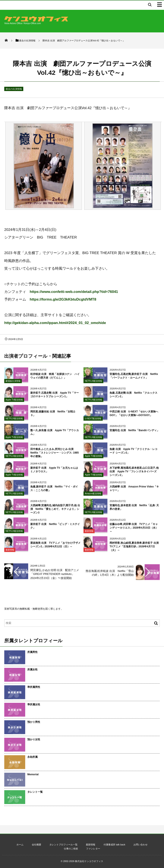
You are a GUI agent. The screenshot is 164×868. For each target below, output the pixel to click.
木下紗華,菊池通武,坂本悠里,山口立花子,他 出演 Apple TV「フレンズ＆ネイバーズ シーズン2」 (134, 474)
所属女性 (32, 670)
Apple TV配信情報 (14, 402)
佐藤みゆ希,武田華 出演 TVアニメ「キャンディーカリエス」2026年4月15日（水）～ (134, 530)
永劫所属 (32, 757)
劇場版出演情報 (13, 383)
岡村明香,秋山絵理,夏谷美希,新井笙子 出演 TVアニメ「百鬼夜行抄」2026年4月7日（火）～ (135, 549)
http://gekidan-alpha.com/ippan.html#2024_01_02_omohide (55, 323)
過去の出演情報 (14, 89)
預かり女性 (34, 739)
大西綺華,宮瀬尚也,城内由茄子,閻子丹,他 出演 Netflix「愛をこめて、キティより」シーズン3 (55, 511)
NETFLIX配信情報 (93, 383)
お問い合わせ (141, 845)
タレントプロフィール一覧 (63, 845)
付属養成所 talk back (114, 845)
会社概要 (37, 845)
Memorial (33, 774)
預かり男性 (34, 722)
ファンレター (93, 849)
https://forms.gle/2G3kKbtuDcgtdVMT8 (63, 299)
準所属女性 (34, 705)
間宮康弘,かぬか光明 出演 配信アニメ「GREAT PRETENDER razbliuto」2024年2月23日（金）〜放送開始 (55, 574)
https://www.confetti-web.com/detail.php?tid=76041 (74, 292)
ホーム (20, 845)
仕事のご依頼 (71, 849)
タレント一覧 (35, 792)
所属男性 (32, 652)
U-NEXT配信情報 (93, 420)
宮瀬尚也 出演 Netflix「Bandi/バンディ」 (134, 433)
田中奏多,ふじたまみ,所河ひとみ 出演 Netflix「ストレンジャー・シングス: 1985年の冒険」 (55, 455)
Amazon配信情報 (93, 495)
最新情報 (89, 533)
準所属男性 (34, 687)
